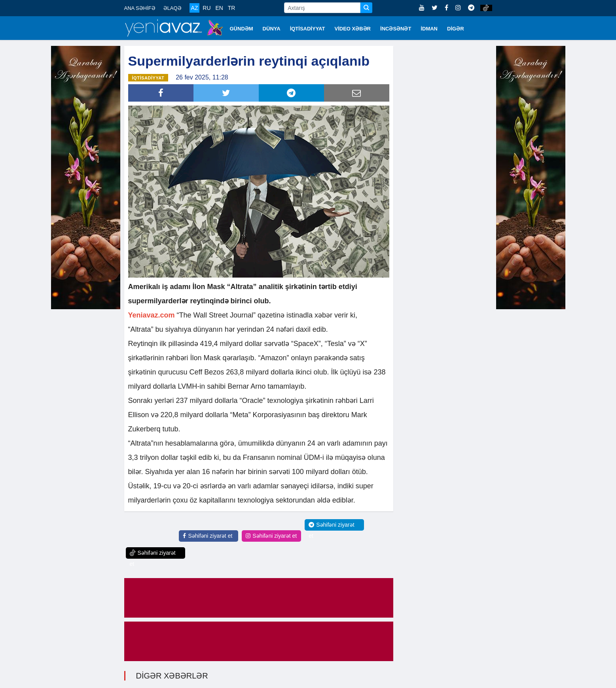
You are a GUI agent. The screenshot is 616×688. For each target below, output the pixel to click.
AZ (195, 8)
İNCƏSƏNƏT (396, 29)
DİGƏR (456, 29)
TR (232, 8)
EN (219, 8)
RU (207, 8)
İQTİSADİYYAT (308, 29)
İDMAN (429, 29)
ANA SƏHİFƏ (140, 8)
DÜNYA (272, 29)
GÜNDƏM (242, 29)
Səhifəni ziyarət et (208, 535)
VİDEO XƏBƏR (353, 29)
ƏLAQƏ (172, 8)
